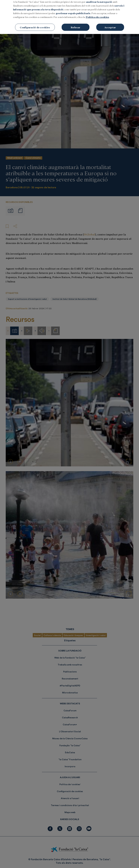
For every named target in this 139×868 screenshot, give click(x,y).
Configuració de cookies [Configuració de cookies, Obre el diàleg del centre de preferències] (35, 24)
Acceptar (110, 24)
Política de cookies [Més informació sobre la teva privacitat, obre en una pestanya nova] (97, 14)
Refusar (75, 24)
